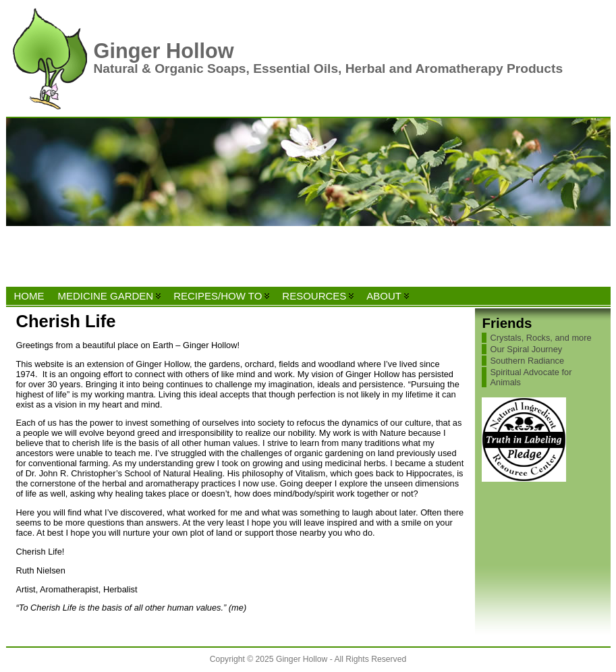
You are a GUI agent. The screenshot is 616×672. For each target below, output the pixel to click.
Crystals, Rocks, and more (540, 338)
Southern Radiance (527, 361)
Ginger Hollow (164, 51)
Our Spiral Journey (526, 349)
